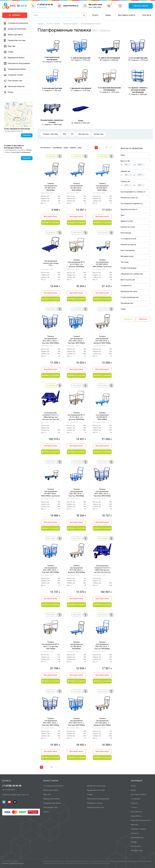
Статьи (134, 808)
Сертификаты (136, 812)
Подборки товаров (138, 829)
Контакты (147, 15)
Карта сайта (136, 846)
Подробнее (27, 135)
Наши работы (136, 816)
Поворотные (98, 134)
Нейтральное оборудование (19, 63)
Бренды (134, 842)
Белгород (43, 8)
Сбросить (143, 319)
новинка (73, 148)
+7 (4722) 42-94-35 (12, 786)
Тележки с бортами (50, 134)
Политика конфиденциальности (13, 864)
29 (107, 148)
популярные (57, 148)
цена (80, 148)
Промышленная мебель (17, 69)
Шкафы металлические (17, 29)
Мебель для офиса (15, 35)
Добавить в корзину (51, 223)
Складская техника (15, 75)
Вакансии (135, 825)
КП (72, 134)
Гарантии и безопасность (141, 820)
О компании (135, 799)
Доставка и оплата (126, 15)
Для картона (83, 134)
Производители (137, 838)
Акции (108, 15)
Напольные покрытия (16, 86)
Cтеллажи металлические (18, 23)
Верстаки (12, 46)
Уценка (11, 92)
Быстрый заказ (51, 217)
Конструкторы (137, 851)
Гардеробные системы (17, 40)
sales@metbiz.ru (71, 6)
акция (66, 148)
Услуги (95, 15)
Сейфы (11, 52)
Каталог (16, 15)
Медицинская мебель (16, 58)
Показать (128, 319)
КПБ (64, 134)
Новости (134, 803)
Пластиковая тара (15, 81)
